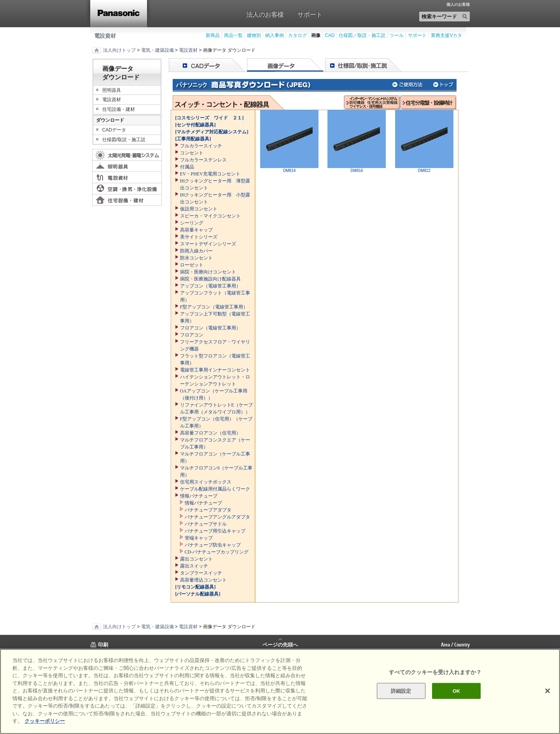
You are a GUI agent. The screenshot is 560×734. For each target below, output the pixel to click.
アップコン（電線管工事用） (210, 286)
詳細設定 (401, 691)
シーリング (192, 223)
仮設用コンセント (199, 209)
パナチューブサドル (206, 524)
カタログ (297, 35)
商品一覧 (233, 35)
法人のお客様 (265, 14)
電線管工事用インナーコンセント (215, 370)
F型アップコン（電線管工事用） (214, 307)
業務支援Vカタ (446, 35)
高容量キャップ (196, 230)
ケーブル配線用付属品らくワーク (215, 489)
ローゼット (192, 265)
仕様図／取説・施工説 (362, 35)
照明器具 (112, 90)
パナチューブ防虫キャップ (213, 545)
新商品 (213, 35)
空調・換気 (127, 189)
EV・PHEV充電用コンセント (210, 174)
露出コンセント (196, 559)
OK (457, 691)
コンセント (192, 153)
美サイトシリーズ (199, 237)
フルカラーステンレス (203, 160)
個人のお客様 (458, 5)
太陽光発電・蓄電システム (127, 155)
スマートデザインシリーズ (208, 244)
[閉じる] (548, 691)
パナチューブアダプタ (208, 510)
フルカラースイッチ (201, 146)
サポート (310, 14)
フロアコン (192, 335)
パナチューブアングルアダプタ (217, 517)
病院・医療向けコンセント (208, 272)
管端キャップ (199, 538)
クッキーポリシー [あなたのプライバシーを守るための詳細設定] (45, 721)
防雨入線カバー (196, 251)
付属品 (187, 167)
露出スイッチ (194, 566)
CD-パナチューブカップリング (217, 552)
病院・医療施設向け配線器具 (210, 279)
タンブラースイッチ (201, 573)
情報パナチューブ (199, 496)
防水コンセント (196, 258)
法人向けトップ (119, 50)
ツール (397, 35)
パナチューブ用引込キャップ (215, 531)
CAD (330, 35)
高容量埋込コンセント (203, 580)
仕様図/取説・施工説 (124, 140)
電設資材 (105, 36)
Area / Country (455, 645)
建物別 (254, 35)
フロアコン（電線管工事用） (210, 328)
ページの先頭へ (280, 644)
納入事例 (275, 35)
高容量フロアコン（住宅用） (210, 433)
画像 (316, 35)
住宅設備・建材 (119, 109)
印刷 (103, 645)
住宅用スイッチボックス (206, 482)
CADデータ (114, 130)
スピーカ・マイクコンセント (210, 216)
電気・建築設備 (157, 50)
